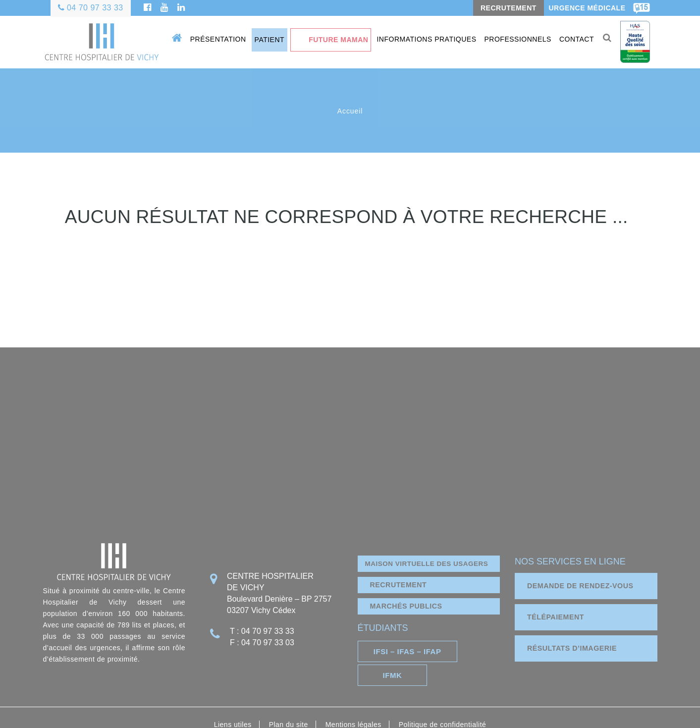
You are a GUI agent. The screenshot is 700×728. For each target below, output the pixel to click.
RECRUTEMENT (508, 8)
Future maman (336, 40)
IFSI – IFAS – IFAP (400, 637)
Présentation (216, 39)
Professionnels (516, 39)
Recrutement (400, 572)
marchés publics (408, 593)
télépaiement (557, 604)
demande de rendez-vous (583, 573)
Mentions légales (353, 689)
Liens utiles (233, 689)
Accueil (350, 111)
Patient (268, 40)
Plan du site (289, 689)
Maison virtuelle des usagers (429, 550)
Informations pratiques (425, 39)
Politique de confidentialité (443, 689)
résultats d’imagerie (574, 635)
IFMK (477, 637)
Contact (575, 39)
